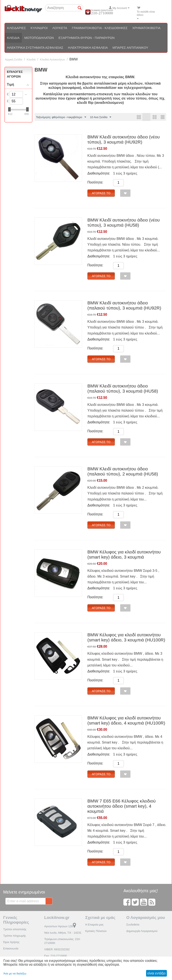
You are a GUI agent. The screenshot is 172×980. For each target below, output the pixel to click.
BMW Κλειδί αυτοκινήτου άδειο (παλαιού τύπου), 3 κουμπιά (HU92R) (124, 305)
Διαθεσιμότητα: (99, 173)
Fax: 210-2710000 (56, 956)
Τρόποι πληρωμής (15, 936)
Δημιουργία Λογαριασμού (142, 931)
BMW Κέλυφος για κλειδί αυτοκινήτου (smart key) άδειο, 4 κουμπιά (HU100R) (126, 720)
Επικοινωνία (11, 948)
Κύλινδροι (39, 28)
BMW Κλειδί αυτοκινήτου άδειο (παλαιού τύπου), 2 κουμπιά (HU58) (123, 471)
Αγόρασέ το (101, 193)
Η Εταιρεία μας (94, 925)
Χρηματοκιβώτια (147, 28)
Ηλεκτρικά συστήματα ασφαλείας (35, 48)
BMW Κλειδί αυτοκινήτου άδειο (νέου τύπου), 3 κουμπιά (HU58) (124, 222)
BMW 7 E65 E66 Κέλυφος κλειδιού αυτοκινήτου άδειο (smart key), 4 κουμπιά (122, 806)
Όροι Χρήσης (11, 942)
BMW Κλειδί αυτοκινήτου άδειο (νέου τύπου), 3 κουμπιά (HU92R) (124, 139)
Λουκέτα (60, 28)
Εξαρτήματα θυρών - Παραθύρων (87, 38)
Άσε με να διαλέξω (15, 973)
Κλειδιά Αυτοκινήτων (53, 59)
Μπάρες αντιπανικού (130, 48)
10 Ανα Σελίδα (101, 117)
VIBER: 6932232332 (57, 949)
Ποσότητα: (95, 182)
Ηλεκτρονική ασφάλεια (88, 48)
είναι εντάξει (156, 973)
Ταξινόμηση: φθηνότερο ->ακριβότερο (61, 117)
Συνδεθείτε (133, 925)
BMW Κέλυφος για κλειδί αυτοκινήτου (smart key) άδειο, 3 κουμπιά (124, 554)
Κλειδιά (13, 38)
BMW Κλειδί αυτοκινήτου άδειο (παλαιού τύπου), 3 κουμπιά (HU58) (123, 388)
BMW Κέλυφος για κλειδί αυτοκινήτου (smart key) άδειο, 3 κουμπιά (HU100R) (126, 637)
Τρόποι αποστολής (15, 929)
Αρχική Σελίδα (14, 59)
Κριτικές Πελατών (96, 931)
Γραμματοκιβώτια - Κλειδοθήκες (100, 28)
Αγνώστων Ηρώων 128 (60, 926)
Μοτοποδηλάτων (39, 38)
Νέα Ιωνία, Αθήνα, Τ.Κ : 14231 (63, 933)
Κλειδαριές (16, 28)
